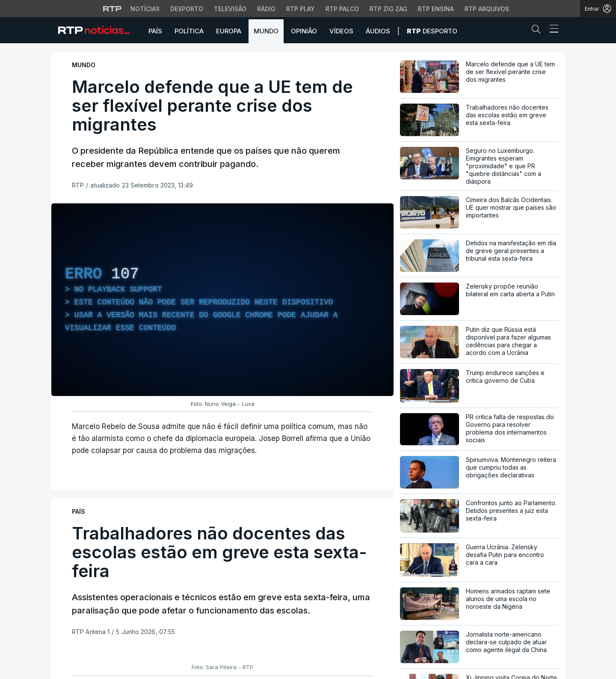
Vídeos (341, 31)
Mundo (266, 31)
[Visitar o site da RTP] (113, 9)
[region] (222, 300)
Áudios (378, 31)
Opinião (304, 31)
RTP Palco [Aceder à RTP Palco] (342, 9)
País (155, 31)
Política (189, 31)
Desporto (432, 31)
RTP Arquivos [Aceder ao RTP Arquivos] (487, 9)
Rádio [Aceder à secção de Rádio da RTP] (266, 9)
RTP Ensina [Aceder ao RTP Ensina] (436, 9)
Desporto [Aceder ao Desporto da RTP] (187, 9)
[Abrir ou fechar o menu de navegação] (551, 30)
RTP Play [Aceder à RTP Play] (301, 9)
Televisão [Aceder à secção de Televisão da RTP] (230, 9)
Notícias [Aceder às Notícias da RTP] (145, 9)
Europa (229, 31)
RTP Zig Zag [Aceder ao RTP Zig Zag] (388, 9)
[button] (538, 31)
